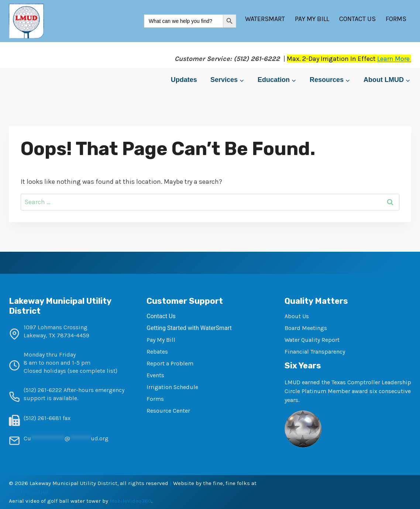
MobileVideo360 (130, 501)
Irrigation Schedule (172, 387)
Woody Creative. (29, 492)
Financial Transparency (315, 352)
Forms (396, 19)
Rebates (157, 352)
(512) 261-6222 (43, 390)
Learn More (394, 59)
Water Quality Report (312, 340)
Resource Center (168, 411)
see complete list (92, 371)
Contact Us (357, 19)
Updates (184, 80)
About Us (297, 316)
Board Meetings (306, 328)
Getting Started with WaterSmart (189, 328)
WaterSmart (265, 19)
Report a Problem (170, 363)
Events (155, 375)
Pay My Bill (312, 19)
